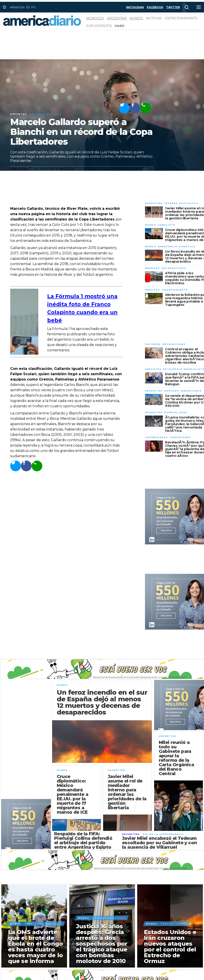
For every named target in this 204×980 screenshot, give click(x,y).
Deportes (18, 114)
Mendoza (95, 18)
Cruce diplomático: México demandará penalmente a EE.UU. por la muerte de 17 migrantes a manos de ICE (73, 794)
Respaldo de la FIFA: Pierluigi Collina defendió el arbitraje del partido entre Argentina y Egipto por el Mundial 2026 (83, 843)
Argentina (117, 18)
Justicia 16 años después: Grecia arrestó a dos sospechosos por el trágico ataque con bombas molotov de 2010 (102, 944)
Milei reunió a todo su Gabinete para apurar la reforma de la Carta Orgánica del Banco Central (176, 758)
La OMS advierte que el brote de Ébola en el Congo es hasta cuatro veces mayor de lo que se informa (36, 947)
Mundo (136, 18)
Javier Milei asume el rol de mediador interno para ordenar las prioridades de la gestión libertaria (127, 792)
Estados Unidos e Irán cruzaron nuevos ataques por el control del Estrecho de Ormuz (170, 947)
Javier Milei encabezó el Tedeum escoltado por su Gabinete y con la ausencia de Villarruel (159, 843)
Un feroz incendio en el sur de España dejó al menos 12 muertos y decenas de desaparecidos (102, 702)
